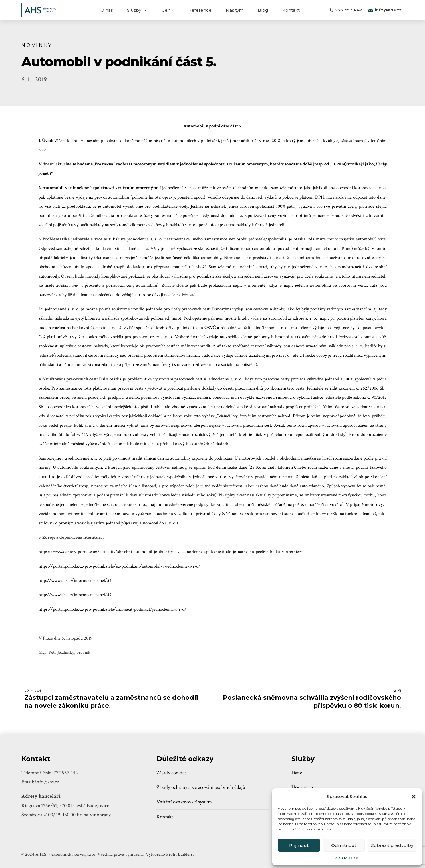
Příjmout (299, 845)
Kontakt (291, 10)
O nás (107, 10)
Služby (137, 10)
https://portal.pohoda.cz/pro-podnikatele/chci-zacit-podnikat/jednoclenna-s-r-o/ (112, 609)
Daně (297, 773)
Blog (263, 10)
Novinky (37, 45)
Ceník (168, 10)
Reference (200, 10)
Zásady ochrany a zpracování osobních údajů (201, 787)
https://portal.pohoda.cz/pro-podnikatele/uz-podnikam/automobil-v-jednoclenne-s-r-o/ (119, 566)
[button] (414, 797)
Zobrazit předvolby (392, 845)
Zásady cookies (347, 858)
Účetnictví (302, 787)
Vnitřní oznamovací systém (184, 802)
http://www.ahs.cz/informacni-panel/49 (75, 595)
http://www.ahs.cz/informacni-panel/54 (75, 581)
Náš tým (235, 10)
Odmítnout (344, 845)
